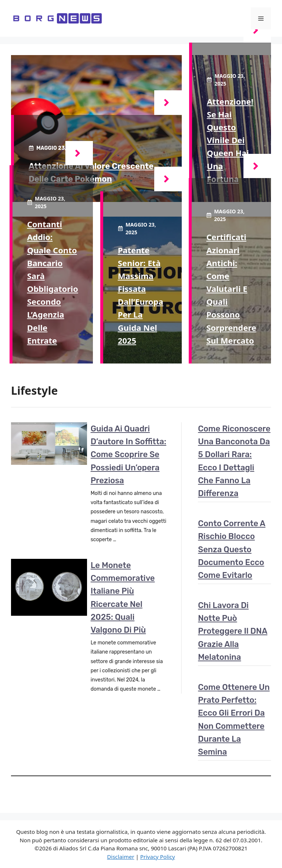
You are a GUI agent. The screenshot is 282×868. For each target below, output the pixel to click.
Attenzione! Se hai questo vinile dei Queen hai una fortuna (230, 140)
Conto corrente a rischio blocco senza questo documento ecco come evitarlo (232, 549)
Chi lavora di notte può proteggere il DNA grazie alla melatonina (233, 631)
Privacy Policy (158, 857)
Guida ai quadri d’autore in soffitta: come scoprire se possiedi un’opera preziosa (129, 455)
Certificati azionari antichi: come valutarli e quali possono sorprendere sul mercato (231, 289)
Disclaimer (121, 857)
